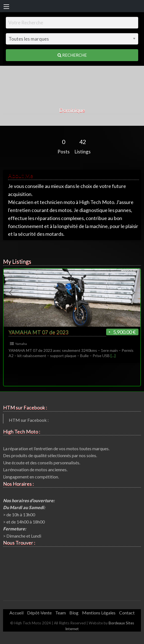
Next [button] (133, 292)
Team (61, 613)
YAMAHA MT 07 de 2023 (39, 332)
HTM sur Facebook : (29, 420)
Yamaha (21, 344)
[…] (113, 356)
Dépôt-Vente (39, 613)
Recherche (72, 55)
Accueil (16, 613)
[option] (72, 316)
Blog (74, 613)
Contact (127, 613)
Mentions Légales (99, 613)
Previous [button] (11, 292)
